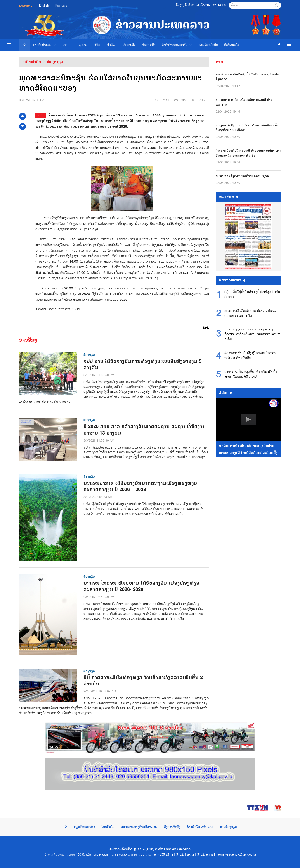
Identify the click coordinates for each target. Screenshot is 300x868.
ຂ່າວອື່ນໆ (28, 340)
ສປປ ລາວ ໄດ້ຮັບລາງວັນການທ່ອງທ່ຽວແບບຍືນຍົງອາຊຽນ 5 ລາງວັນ (142, 365)
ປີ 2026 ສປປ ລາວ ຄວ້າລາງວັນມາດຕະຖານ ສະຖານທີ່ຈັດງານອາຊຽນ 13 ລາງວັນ (145, 430)
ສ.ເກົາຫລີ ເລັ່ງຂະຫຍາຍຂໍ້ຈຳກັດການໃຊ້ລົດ (242, 176)
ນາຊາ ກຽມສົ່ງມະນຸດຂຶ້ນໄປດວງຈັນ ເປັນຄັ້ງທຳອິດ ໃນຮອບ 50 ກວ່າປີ (251, 374)
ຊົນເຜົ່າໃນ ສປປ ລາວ (200, 827)
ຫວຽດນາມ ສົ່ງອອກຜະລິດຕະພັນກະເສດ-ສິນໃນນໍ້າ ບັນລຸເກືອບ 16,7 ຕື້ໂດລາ (247, 128)
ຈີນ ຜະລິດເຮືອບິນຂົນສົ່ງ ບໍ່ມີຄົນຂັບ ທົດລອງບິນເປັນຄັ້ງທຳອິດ (247, 77)
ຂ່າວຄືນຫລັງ (149, 45)
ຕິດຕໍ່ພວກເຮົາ (231, 45)
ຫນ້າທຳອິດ (32, 62)
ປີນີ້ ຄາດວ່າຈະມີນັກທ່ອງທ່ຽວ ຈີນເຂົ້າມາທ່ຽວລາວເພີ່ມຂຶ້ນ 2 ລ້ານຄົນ (143, 681)
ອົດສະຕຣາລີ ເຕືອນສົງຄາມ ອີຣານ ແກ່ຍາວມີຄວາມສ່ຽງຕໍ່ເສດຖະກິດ (251, 313)
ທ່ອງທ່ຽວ (55, 62)
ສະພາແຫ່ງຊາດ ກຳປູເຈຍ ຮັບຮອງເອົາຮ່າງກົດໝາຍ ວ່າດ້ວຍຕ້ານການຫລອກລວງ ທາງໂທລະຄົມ (252, 335)
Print (180, 100)
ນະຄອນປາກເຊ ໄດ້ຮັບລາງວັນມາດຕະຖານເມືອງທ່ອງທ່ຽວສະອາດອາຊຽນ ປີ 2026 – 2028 (140, 486)
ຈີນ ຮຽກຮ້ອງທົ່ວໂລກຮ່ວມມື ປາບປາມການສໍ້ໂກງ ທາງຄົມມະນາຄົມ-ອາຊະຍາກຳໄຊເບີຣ (248, 153)
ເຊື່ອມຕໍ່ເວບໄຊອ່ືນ (208, 45)
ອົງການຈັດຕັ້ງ (172, 827)
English (44, 5)
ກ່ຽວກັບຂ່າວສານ (45, 45)
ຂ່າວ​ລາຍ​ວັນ (129, 45)
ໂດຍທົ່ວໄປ (108, 827)
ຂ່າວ (68, 45)
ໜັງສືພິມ (111, 45)
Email (162, 100)
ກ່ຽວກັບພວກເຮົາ (85, 827)
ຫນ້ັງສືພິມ (229, 197)
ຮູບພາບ (83, 45)
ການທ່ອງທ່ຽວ (228, 827)
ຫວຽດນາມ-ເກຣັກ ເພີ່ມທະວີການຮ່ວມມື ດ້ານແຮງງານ (244, 102)
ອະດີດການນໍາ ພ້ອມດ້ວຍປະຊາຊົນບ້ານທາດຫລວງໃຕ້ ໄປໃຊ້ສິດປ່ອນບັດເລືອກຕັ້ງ (248, 449)
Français (61, 5)
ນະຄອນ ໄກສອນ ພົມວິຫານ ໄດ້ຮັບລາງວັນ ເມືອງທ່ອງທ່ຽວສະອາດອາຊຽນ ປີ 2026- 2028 (141, 586)
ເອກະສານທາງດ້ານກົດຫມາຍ (139, 827)
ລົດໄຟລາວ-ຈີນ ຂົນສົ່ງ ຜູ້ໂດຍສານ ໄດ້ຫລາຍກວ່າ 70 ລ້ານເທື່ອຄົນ (251, 356)
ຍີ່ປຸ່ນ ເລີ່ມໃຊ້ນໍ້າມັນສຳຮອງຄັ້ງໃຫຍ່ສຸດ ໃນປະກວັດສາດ (253, 294)
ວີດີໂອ (97, 45)
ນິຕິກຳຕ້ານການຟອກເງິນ (177, 45)
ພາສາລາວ (26, 5)
